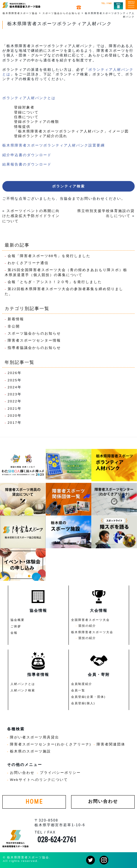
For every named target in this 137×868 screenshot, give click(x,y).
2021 (13, 408)
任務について (26, 117)
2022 (13, 401)
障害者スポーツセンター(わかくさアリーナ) (51, 744)
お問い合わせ (22, 773)
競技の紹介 (87, 626)
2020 (13, 415)
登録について (26, 112)
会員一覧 (78, 690)
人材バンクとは (23, 684)
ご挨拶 (16, 626)
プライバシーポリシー (60, 773)
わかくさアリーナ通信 (28, 263)
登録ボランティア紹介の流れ (41, 136)
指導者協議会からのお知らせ (34, 348)
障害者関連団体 (111, 744)
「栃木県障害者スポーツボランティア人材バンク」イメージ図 (71, 131)
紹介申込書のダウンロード (27, 155)
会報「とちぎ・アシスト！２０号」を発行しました (55, 282)
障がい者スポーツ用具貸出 (35, 737)
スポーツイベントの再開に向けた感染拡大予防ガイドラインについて (31, 216)
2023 (13, 394)
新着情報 (16, 319)
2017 (13, 422)
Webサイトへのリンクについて (39, 780)
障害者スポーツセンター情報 (34, 340)
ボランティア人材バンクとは (29, 98)
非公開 (14, 326)
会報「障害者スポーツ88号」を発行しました (49, 256)
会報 (14, 633)
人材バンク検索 (23, 690)
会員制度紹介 (82, 684)
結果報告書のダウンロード (27, 164)
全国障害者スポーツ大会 (90, 620)
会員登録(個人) (83, 703)
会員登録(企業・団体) (89, 697)
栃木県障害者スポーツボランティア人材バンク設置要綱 (54, 145)
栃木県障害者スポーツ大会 (92, 632)
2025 (13, 380)
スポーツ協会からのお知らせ (34, 333)
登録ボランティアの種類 (37, 122)
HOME (34, 802)
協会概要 (18, 620)
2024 (13, 387)
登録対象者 (24, 107)
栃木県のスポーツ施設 (30, 751)
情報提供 (22, 126)
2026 (13, 373)
